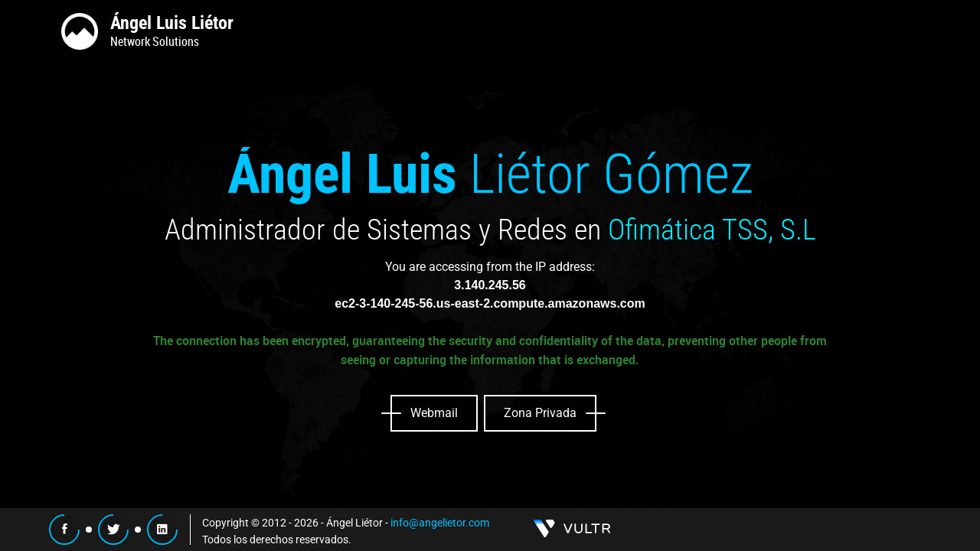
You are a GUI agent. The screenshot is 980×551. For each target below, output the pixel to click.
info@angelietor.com (440, 523)
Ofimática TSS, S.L (712, 230)
